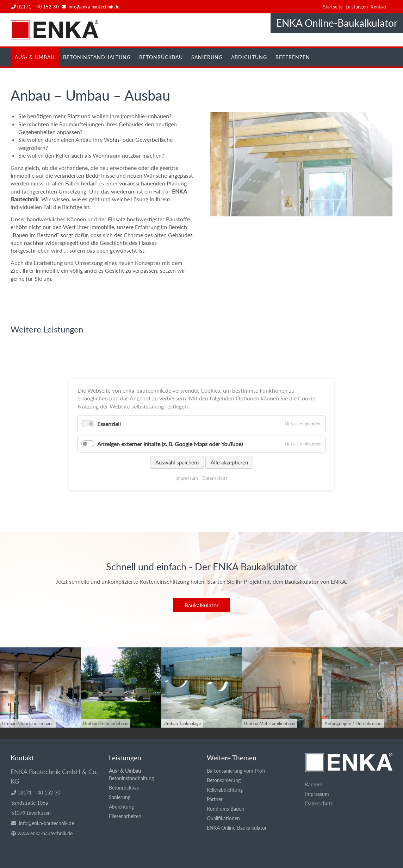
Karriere (314, 784)
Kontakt (379, 7)
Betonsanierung (224, 780)
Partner (215, 799)
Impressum (317, 794)
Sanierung (207, 57)
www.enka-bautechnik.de (45, 833)
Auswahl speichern (177, 462)
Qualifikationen (223, 818)
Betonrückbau (161, 57)
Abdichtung (249, 57)
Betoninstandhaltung (97, 57)
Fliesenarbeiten (125, 816)
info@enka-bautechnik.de (94, 7)
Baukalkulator (202, 605)
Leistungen (357, 7)
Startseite (333, 7)
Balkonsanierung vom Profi (236, 771)
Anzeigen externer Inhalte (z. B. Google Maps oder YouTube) (170, 444)
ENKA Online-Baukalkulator (337, 23)
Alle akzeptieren (229, 462)
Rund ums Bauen (225, 809)
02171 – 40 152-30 (35, 7)
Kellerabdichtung (225, 790)
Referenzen (293, 57)
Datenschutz (319, 803)
